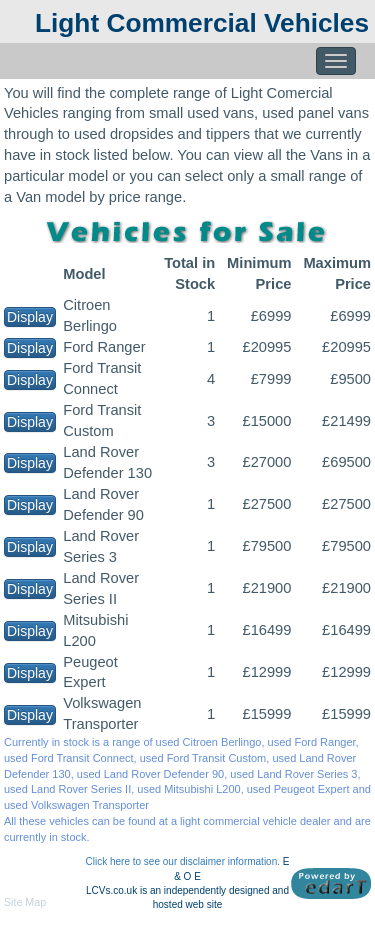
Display (30, 317)
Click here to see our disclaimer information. (183, 861)
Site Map (25, 902)
